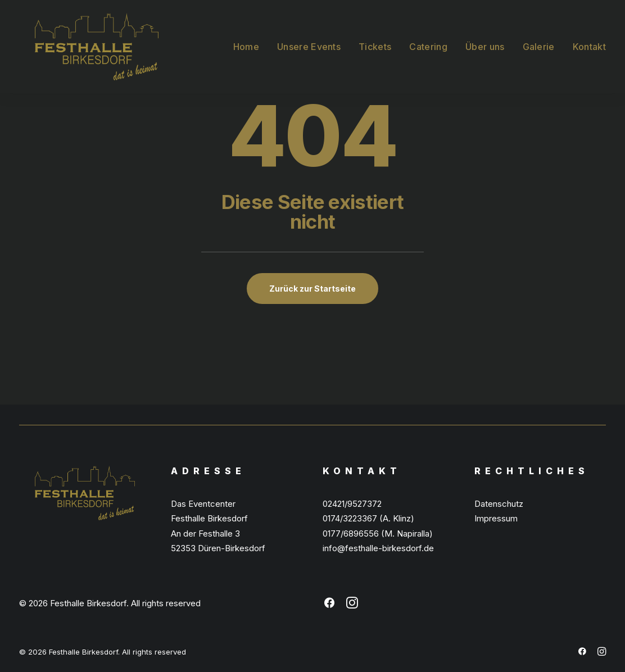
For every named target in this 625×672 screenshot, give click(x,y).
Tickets (375, 39)
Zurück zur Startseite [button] (312, 289)
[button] (329, 605)
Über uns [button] (485, 39)
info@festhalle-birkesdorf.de (378, 548)
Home (246, 39)
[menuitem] (250, 39)
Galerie (539, 39)
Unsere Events (309, 39)
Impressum (496, 518)
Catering (428, 39)
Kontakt (589, 39)
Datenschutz (499, 504)
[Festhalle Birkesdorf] (81, 39)
